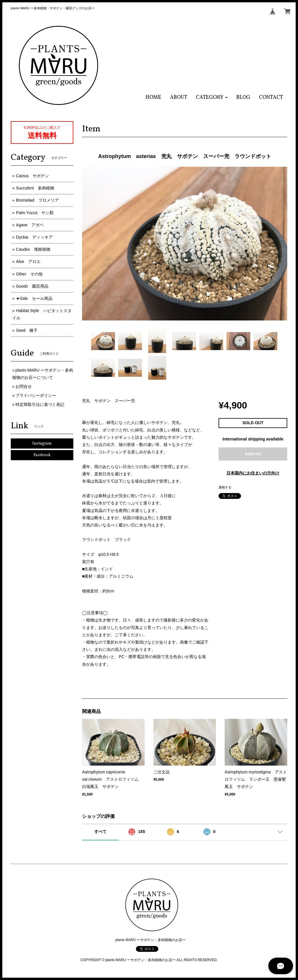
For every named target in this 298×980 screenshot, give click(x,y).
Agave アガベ (30, 225)
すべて (100, 832)
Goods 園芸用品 (32, 286)
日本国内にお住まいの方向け (253, 473)
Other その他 (29, 274)
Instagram (42, 444)
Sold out (253, 454)
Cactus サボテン (33, 176)
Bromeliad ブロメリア (37, 200)
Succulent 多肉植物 (35, 188)
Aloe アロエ (28, 261)
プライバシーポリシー (36, 395)
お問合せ (24, 386)
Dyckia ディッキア (34, 237)
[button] (212, 97)
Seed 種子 (27, 330)
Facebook (42, 455)
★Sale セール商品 (34, 298)
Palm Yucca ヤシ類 (35, 213)
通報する (225, 487)
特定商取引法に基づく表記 (40, 404)
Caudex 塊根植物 (33, 249)
